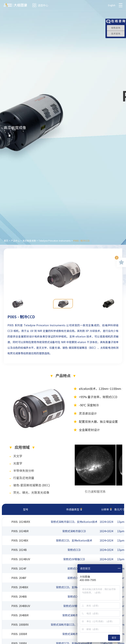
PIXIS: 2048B (19, 597)
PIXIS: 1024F (19, 568)
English (112, 5)
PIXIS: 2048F (19, 578)
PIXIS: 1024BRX (21, 522)
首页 (6, 241)
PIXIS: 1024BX (20, 540)
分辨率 (105, 509)
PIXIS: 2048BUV (21, 606)
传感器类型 (73, 509)
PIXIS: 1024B (19, 550)
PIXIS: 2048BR (20, 615)
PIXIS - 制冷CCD (82, 241)
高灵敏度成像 (29, 241)
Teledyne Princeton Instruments (55, 241)
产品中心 (15, 241)
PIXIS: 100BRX (20, 625)
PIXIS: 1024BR (20, 531)
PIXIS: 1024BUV (21, 559)
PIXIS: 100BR (19, 634)
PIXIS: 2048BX (20, 587)
